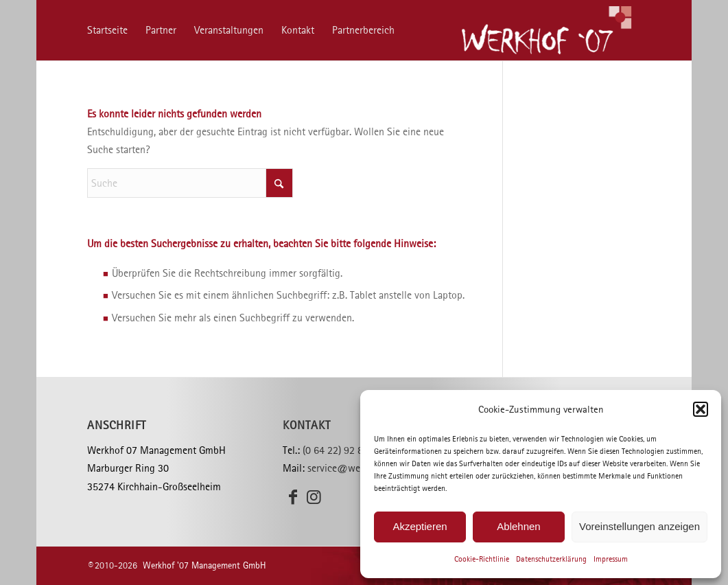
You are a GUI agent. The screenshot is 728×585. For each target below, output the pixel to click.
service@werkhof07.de (357, 468)
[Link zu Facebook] (293, 497)
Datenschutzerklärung (551, 559)
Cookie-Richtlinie (482, 559)
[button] (701, 409)
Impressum (611, 559)
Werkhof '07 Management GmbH (204, 565)
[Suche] (190, 183)
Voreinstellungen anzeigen (639, 526)
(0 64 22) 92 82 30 (342, 450)
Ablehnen (518, 526)
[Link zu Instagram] (314, 497)
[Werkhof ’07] (546, 30)
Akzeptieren (420, 526)
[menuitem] (107, 30)
